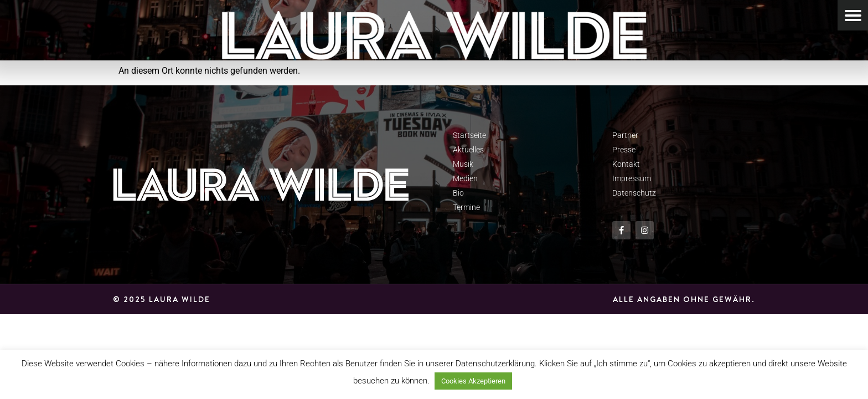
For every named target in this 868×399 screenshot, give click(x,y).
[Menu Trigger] (853, 15)
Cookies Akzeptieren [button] (473, 381)
